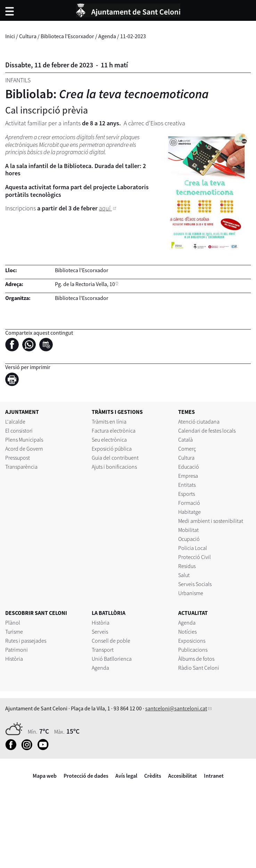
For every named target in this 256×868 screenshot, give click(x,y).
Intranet (214, 776)
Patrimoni (16, 650)
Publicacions (193, 650)
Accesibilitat (183, 776)
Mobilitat (188, 530)
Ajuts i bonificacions (114, 467)
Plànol (13, 623)
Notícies (187, 632)
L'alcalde (15, 422)
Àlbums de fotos (196, 659)
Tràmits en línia (109, 422)
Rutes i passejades (26, 641)
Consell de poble (111, 641)
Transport (103, 650)
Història (14, 659)
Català (185, 440)
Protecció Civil (195, 557)
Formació (189, 503)
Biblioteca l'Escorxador (67, 36)
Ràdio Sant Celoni (199, 668)
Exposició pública (112, 449)
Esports (187, 494)
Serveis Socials (195, 584)
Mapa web (45, 776)
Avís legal (126, 776)
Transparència (21, 467)
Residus (187, 566)
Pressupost (18, 458)
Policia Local (193, 548)
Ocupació (189, 539)
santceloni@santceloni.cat (176, 708)
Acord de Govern (24, 449)
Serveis (100, 632)
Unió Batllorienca (112, 659)
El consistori (19, 431)
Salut (184, 575)
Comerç (187, 449)
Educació (189, 467)
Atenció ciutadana (199, 422)
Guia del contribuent (115, 458)
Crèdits (153, 776)
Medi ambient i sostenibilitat (211, 521)
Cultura (28, 36)
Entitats (187, 485)
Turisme (14, 632)
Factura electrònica (114, 431)
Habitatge (189, 512)
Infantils (18, 80)
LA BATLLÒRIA (109, 613)
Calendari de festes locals (207, 431)
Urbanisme (191, 593)
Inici (10, 36)
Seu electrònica (109, 440)
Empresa (188, 476)
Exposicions (192, 641)
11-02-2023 (133, 36)
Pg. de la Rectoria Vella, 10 (85, 284)
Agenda (107, 36)
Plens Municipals (24, 440)
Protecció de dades (86, 776)
